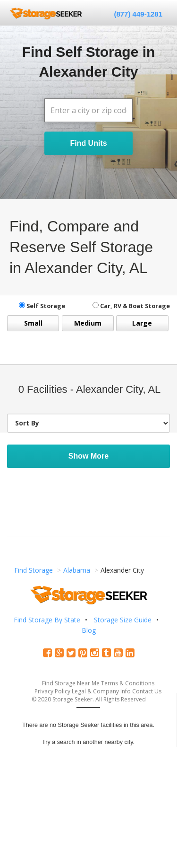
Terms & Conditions (128, 683)
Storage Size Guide (123, 620)
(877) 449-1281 (138, 14)
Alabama (77, 570)
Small (33, 323)
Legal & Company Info (101, 691)
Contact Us (147, 691)
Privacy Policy (52, 691)
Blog (89, 630)
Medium (88, 323)
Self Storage (42, 306)
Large (142, 323)
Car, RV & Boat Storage (131, 306)
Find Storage (34, 570)
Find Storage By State (47, 620)
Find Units (88, 143)
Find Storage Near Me (71, 683)
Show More (88, 456)
